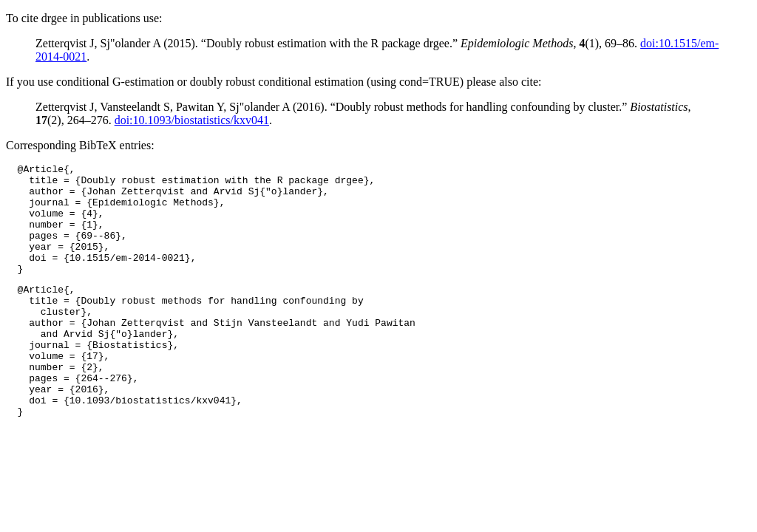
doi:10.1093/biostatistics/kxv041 (192, 120)
